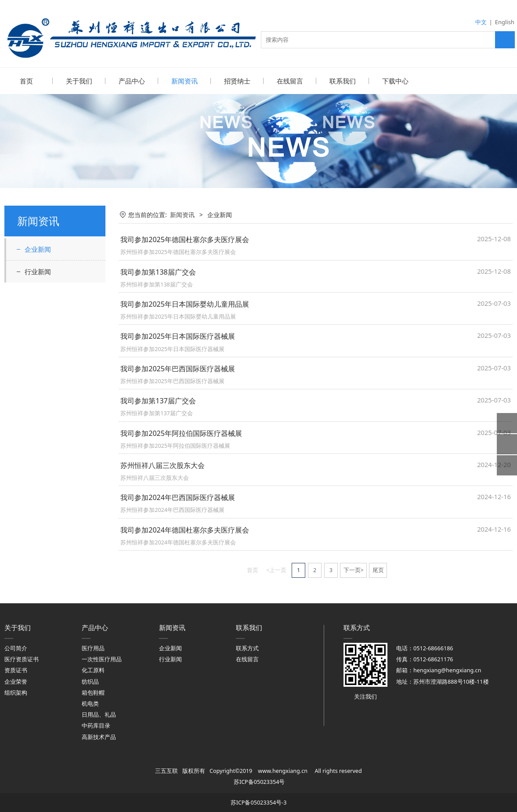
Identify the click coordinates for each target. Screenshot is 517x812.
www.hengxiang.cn (283, 770)
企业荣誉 (16, 681)
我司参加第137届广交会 (158, 400)
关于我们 (79, 81)
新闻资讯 (184, 81)
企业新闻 (38, 249)
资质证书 (16, 670)
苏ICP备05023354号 (259, 781)
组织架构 (16, 692)
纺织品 (90, 681)
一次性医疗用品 (102, 659)
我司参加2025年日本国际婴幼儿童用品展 (185, 304)
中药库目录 (96, 725)
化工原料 (93, 670)
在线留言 (290, 81)
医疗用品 (93, 648)
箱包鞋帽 (93, 692)
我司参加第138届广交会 (158, 272)
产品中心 (132, 81)
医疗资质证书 (22, 659)
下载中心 (395, 81)
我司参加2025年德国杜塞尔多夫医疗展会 (185, 239)
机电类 (90, 703)
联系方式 (247, 648)
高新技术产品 (99, 737)
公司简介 (16, 648)
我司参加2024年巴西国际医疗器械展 (178, 497)
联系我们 (343, 81)
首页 (26, 81)
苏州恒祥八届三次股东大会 (163, 465)
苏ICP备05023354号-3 (259, 802)
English (505, 22)
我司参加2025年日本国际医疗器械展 (178, 336)
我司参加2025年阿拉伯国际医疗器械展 (181, 433)
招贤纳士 (237, 81)
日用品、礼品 (99, 714)
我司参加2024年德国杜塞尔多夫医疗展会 (185, 529)
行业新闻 (38, 271)
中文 (481, 22)
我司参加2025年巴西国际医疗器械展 (178, 368)
